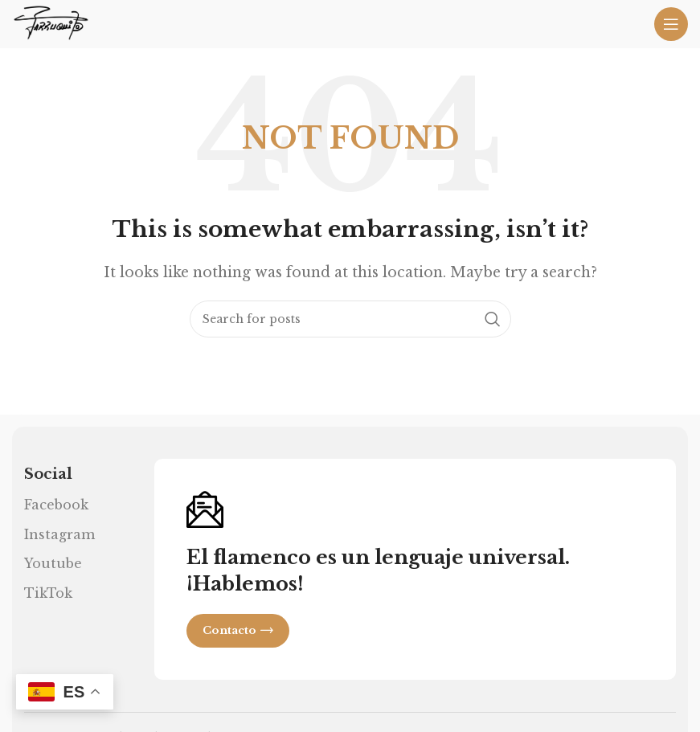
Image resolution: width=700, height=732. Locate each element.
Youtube (53, 563)
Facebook (56, 505)
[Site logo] (51, 22)
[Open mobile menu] (671, 24)
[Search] (350, 319)
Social (48, 474)
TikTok (48, 593)
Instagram (59, 534)
